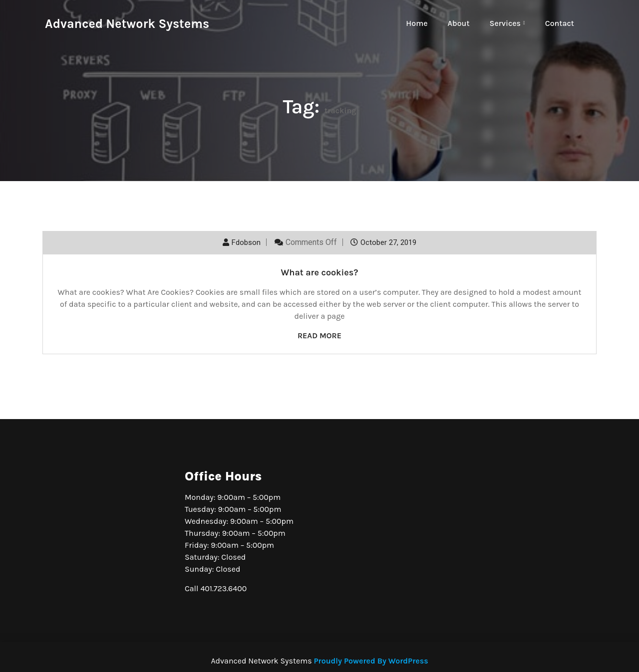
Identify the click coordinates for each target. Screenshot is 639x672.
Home (417, 23)
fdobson (246, 242)
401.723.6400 (223, 588)
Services (505, 23)
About (459, 23)
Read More (319, 336)
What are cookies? (319, 272)
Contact (560, 23)
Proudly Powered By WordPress (371, 661)
